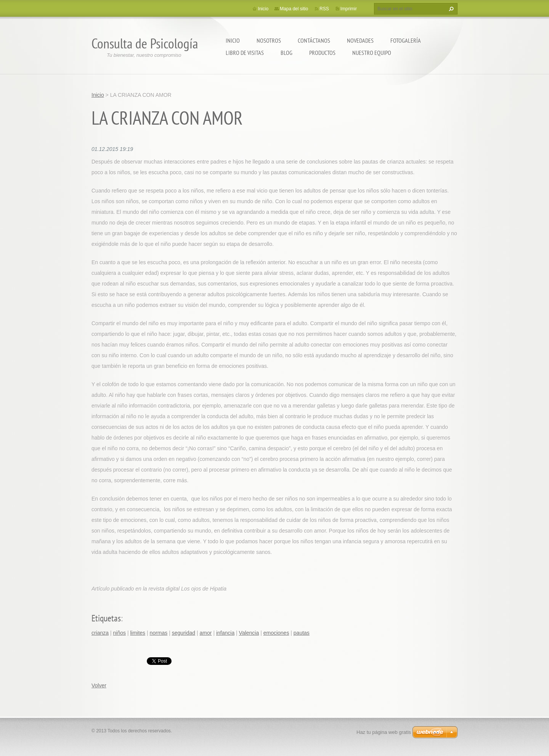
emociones (276, 633)
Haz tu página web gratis (384, 732)
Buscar (450, 9)
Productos (322, 53)
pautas (302, 633)
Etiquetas (106, 618)
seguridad (184, 633)
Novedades (360, 40)
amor (206, 633)
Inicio (233, 40)
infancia (225, 633)
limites (138, 633)
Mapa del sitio (294, 9)
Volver (99, 685)
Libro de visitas (245, 53)
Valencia (249, 633)
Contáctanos (314, 40)
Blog (287, 53)
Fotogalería (406, 40)
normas (159, 633)
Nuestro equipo (372, 53)
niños (120, 633)
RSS (324, 9)
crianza (100, 633)
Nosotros (269, 40)
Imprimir (349, 9)
